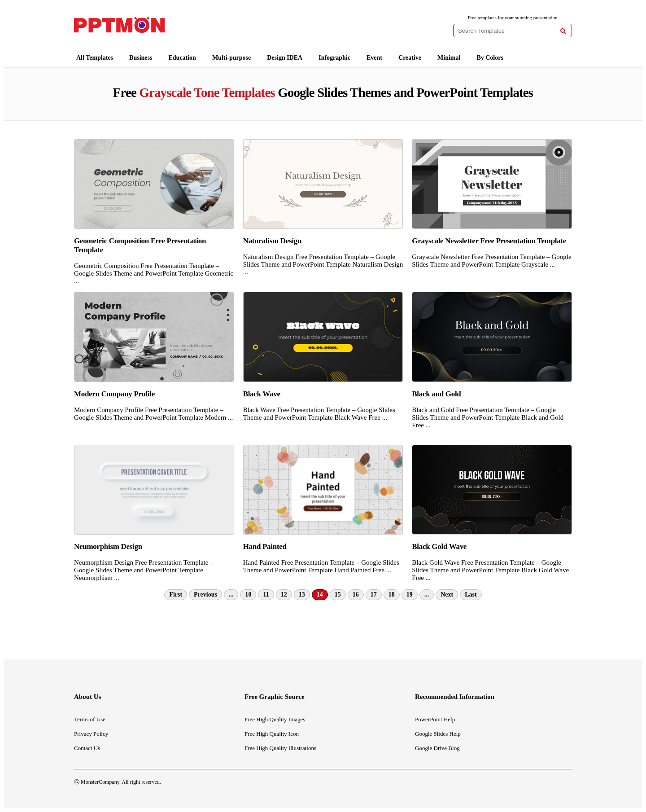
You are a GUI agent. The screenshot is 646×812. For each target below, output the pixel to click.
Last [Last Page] (471, 595)
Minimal (449, 58)
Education (182, 58)
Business (141, 58)
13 (302, 595)
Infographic (334, 58)
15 (338, 595)
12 (284, 595)
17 (374, 595)
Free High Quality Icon (272, 734)
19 (410, 595)
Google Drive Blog (437, 748)
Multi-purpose (231, 58)
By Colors (490, 58)
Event (374, 58)
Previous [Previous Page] (205, 595)
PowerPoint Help (435, 719)
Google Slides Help (438, 734)
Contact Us (87, 748)
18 (392, 595)
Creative (410, 58)
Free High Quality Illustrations (280, 748)
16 (356, 595)
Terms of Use (90, 719)
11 (266, 595)
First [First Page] (176, 595)
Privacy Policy (91, 734)
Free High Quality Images (275, 719)
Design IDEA (285, 58)
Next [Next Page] (447, 595)
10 (248, 595)
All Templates (95, 58)
